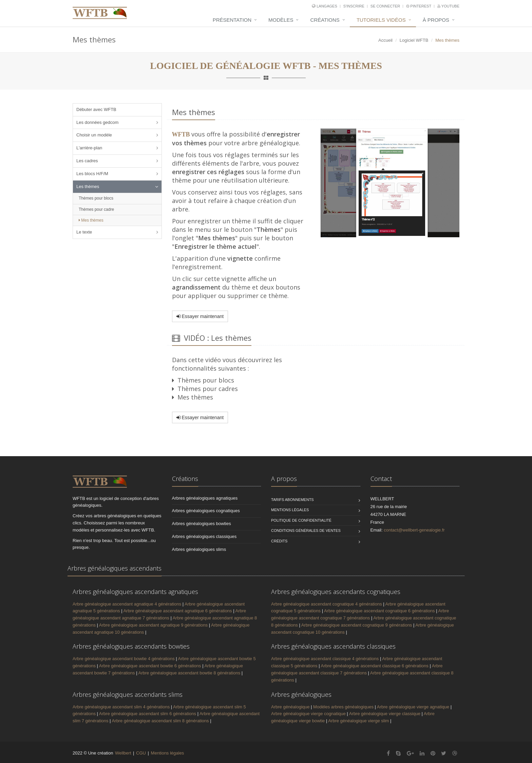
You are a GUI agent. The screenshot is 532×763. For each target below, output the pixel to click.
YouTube (448, 6)
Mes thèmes (91, 220)
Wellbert (124, 753)
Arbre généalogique (291, 707)
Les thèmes (88, 187)
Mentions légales (290, 510)
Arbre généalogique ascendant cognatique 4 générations (327, 604)
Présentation (232, 20)
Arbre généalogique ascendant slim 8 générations (160, 721)
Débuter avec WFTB (96, 109)
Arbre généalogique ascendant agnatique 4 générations (127, 604)
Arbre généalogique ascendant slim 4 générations (121, 707)
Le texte (84, 232)
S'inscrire (354, 6)
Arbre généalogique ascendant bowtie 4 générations (124, 659)
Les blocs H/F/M (92, 174)
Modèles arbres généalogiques (343, 707)
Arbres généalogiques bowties (202, 524)
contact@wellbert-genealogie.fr (414, 530)
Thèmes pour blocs (96, 198)
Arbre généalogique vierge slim (359, 721)
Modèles (281, 20)
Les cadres (87, 161)
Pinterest (419, 6)
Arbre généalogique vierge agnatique (414, 707)
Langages (327, 6)
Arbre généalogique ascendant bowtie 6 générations (150, 666)
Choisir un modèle (94, 135)
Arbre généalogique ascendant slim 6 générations (148, 714)
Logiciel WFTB (414, 40)
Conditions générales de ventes (306, 531)
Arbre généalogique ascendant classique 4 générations (325, 659)
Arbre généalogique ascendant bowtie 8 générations (189, 673)
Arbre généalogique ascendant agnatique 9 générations (153, 625)
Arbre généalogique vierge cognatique (309, 714)
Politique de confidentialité (301, 520)
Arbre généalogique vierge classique (385, 714)
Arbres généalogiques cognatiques (206, 511)
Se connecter (386, 6)
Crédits (279, 541)
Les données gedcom (97, 122)
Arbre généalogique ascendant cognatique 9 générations (357, 625)
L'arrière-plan (89, 148)
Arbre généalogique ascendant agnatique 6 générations (177, 611)
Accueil (385, 40)
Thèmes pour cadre (96, 209)
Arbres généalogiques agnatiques (205, 498)
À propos (436, 20)
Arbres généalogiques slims (199, 549)
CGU (141, 753)
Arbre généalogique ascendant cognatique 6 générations (379, 611)
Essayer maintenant (200, 316)
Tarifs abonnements (292, 500)
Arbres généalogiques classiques (204, 536)
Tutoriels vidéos (381, 20)
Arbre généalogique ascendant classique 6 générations (374, 666)
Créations (325, 20)
